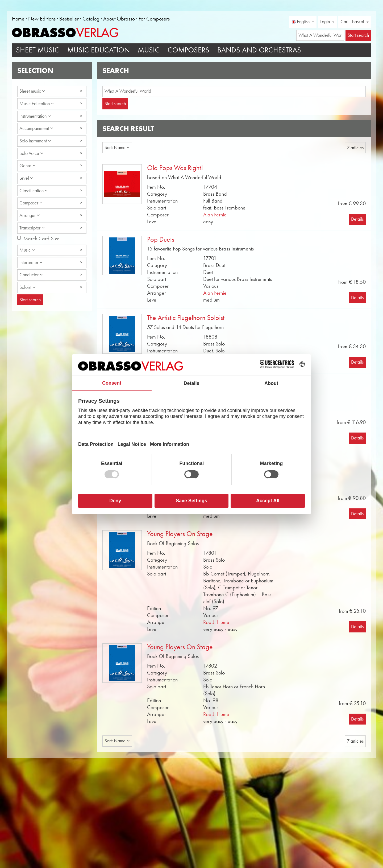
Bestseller (69, 19)
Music (149, 50)
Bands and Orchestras (259, 50)
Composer (31, 203)
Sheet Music (38, 50)
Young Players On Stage (180, 534)
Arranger (30, 215)
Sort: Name (117, 147)
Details (357, 219)
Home (18, 19)
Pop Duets (161, 239)
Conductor (31, 275)
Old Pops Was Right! (175, 168)
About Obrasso (119, 19)
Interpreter (31, 262)
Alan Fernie (215, 215)
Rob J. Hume (216, 622)
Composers (188, 50)
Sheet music (32, 91)
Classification (34, 191)
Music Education (99, 50)
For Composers (154, 19)
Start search (115, 104)
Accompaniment (36, 128)
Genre (28, 166)
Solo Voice (31, 153)
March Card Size (41, 238)
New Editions (42, 19)
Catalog (91, 19)
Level (26, 178)
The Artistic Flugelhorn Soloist (186, 318)
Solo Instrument (35, 141)
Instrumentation (35, 116)
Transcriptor (32, 228)
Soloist (28, 287)
